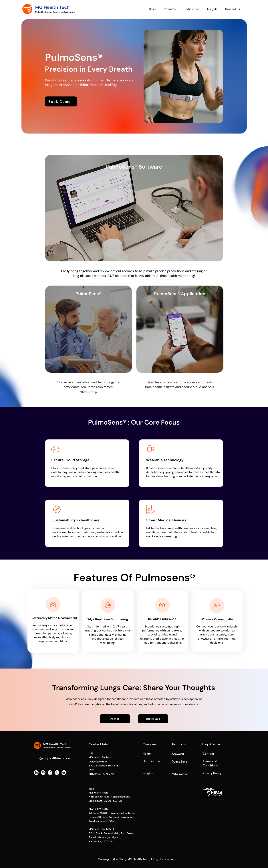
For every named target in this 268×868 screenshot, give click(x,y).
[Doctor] (115, 719)
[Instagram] (43, 773)
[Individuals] (153, 719)
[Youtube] (64, 773)
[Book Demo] (61, 101)
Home (147, 754)
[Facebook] (50, 773)
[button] (170, 9)
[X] (57, 773)
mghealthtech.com (57, 758)
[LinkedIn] (36, 773)
